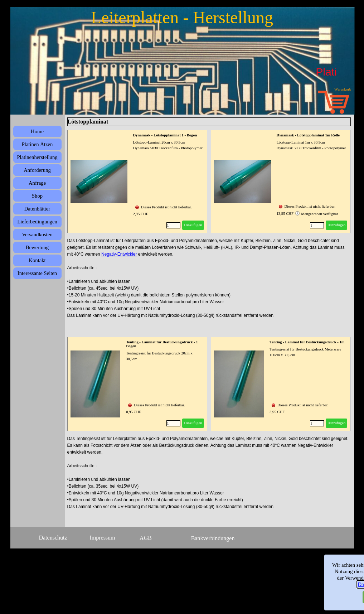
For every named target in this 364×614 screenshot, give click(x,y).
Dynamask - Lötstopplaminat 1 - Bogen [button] (165, 135)
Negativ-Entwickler (119, 254)
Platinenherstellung (37, 157)
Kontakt (37, 260)
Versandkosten (37, 235)
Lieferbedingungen (37, 222)
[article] (137, 182)
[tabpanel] (209, 285)
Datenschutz (53, 538)
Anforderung (37, 170)
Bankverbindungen (213, 538)
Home (37, 131)
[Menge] (173, 225)
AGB (146, 538)
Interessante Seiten (37, 273)
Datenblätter (37, 209)
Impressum (102, 538)
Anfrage (37, 183)
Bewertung (37, 247)
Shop (37, 196)
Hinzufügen (193, 225)
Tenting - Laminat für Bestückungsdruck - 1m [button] (307, 342)
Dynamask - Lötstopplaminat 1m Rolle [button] (308, 135)
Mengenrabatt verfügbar (316, 213)
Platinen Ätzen (37, 144)
